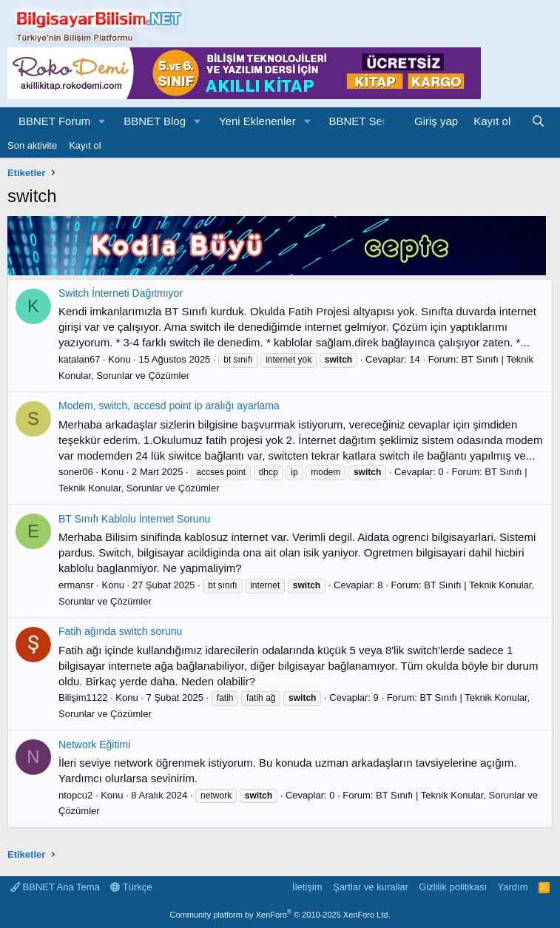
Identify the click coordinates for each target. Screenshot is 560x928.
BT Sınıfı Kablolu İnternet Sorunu (134, 519)
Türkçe (131, 887)
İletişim (307, 887)
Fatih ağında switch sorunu (120, 631)
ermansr (76, 585)
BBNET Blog (155, 121)
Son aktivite (32, 145)
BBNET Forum (54, 121)
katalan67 (79, 359)
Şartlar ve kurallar (371, 887)
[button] (102, 121)
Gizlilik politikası (453, 887)
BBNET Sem (361, 121)
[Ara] (538, 121)
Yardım (513, 887)
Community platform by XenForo (280, 915)
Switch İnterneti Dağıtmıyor (121, 293)
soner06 (76, 472)
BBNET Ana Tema (55, 887)
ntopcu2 (75, 795)
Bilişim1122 (83, 697)
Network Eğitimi (94, 744)
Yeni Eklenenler (257, 121)
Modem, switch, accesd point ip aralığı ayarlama (169, 406)
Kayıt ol (85, 145)
